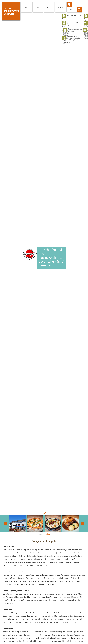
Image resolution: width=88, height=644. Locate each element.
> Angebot (46, 534)
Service (49, 7)
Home (40, 534)
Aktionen (27, 7)
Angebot (60, 7)
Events (38, 7)
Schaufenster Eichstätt (11, 11)
